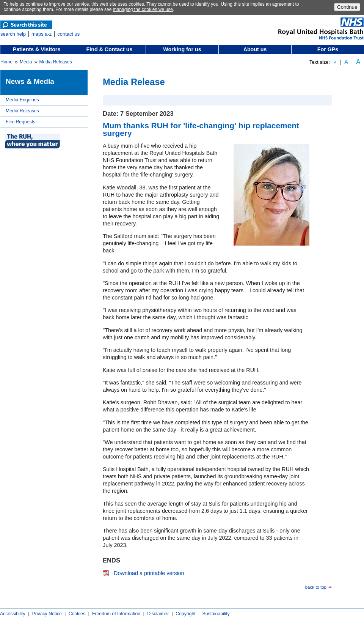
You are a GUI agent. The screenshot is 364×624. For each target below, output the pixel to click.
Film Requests (20, 122)
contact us (68, 34)
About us (255, 49)
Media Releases (56, 62)
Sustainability (216, 614)
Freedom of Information (116, 614)
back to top (316, 587)
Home (6, 62)
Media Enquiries (22, 100)
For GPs (328, 49)
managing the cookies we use (143, 9)
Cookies (77, 614)
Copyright (185, 614)
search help (13, 34)
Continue (347, 7)
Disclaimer (158, 614)
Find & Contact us (110, 49)
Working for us (182, 49)
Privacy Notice (47, 614)
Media (26, 62)
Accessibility (13, 614)
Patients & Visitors (37, 49)
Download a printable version (149, 573)
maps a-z (42, 34)
